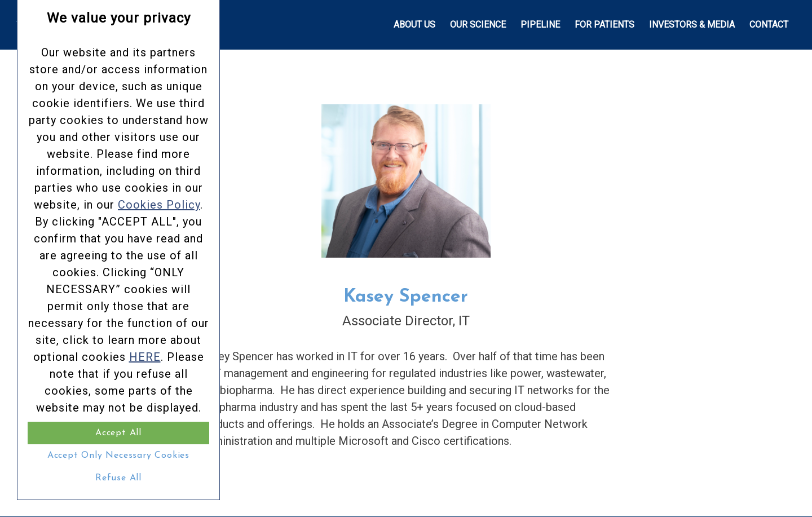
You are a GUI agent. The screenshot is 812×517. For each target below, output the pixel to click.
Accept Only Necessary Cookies (118, 456)
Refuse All (118, 478)
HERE (145, 357)
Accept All (118, 433)
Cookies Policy (159, 205)
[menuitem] (414, 25)
